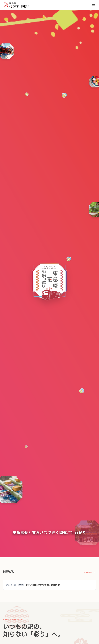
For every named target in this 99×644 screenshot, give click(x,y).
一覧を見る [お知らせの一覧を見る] (90, 572)
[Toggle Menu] (93, 5)
